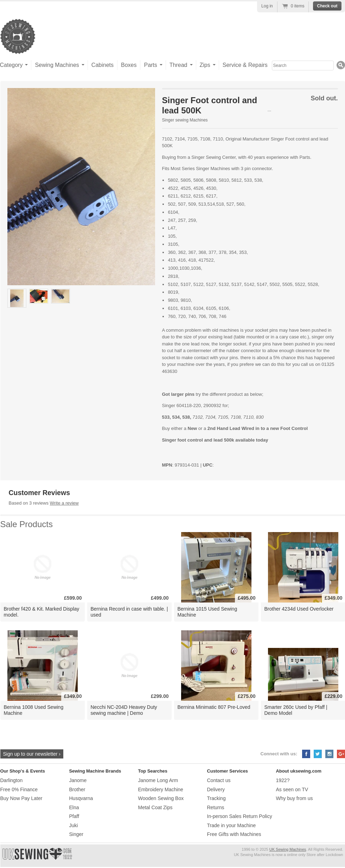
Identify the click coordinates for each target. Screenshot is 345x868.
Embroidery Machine (161, 789)
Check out (327, 6)
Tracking (216, 798)
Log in (267, 6)
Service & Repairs (245, 65)
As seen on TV (292, 789)
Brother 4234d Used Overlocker (299, 609)
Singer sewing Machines (185, 120)
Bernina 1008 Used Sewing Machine (34, 710)
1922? (283, 780)
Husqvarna (81, 798)
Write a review (64, 503)
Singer (76, 834)
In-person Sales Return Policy (240, 816)
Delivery (216, 789)
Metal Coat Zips (155, 807)
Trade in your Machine (232, 825)
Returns (216, 807)
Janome (78, 780)
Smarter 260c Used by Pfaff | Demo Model (296, 710)
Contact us (219, 780)
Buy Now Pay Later (21, 798)
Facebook (306, 754)
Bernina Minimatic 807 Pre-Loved (214, 707)
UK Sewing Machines (288, 849)
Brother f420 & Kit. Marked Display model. (42, 612)
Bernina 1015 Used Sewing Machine (207, 612)
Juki (74, 825)
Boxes (129, 65)
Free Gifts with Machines (234, 834)
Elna (74, 807)
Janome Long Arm (158, 780)
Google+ (341, 754)
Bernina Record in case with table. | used (129, 612)
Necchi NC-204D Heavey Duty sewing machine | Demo (124, 710)
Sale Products (27, 524)
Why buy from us (295, 798)
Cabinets (103, 65)
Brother (77, 789)
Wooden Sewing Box (161, 798)
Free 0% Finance (19, 789)
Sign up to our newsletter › (32, 754)
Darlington (12, 780)
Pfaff (74, 816)
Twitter (318, 754)
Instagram (329, 754)
